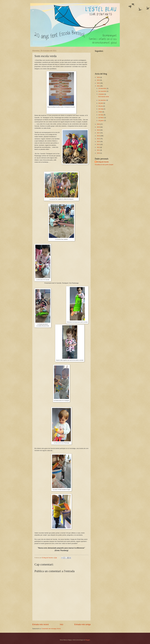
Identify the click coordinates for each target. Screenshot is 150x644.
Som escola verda (103, 97)
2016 (99, 136)
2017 (99, 133)
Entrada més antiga (82, 624)
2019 (99, 127)
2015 (99, 139)
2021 (99, 86)
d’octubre (101, 94)
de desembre (103, 88)
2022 (99, 83)
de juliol (101, 103)
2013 (99, 144)
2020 (99, 124)
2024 (99, 77)
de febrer (101, 118)
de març (101, 115)
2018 (99, 130)
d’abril (100, 112)
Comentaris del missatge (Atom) (51, 629)
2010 (99, 153)
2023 (99, 80)
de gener (101, 120)
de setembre (102, 100)
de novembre (103, 91)
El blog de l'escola (103, 162)
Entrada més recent (40, 624)
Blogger (88, 640)
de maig (101, 109)
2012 (99, 147)
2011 (99, 150)
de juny (101, 106)
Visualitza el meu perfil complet (104, 165)
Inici (61, 624)
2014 (99, 141)
